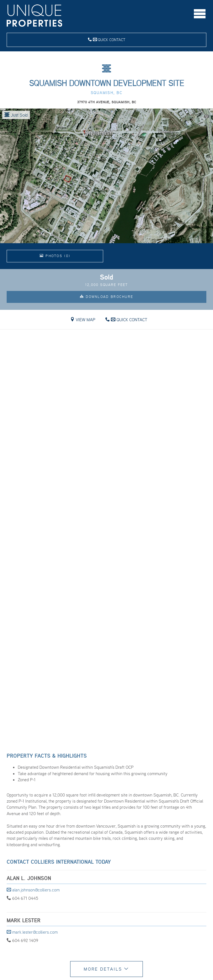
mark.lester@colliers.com (32, 932)
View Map (83, 320)
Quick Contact (107, 40)
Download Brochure (107, 297)
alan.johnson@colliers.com (33, 890)
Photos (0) (55, 256)
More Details (106, 969)
